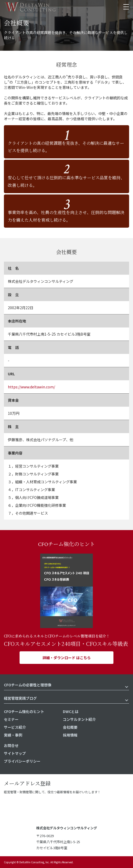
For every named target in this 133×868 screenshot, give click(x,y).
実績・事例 (13, 735)
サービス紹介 (15, 727)
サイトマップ (15, 753)
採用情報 (70, 735)
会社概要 (70, 727)
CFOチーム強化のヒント (24, 711)
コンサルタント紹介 (79, 719)
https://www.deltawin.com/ (31, 387)
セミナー (11, 719)
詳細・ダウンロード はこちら (67, 658)
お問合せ (11, 745)
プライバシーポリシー (22, 761)
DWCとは (71, 711)
